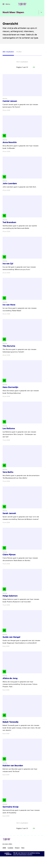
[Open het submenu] (41, 12)
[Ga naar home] (22, 4)
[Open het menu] (6, 4)
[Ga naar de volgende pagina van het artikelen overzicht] (34, 67)
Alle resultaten (8, 52)
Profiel (19, 52)
